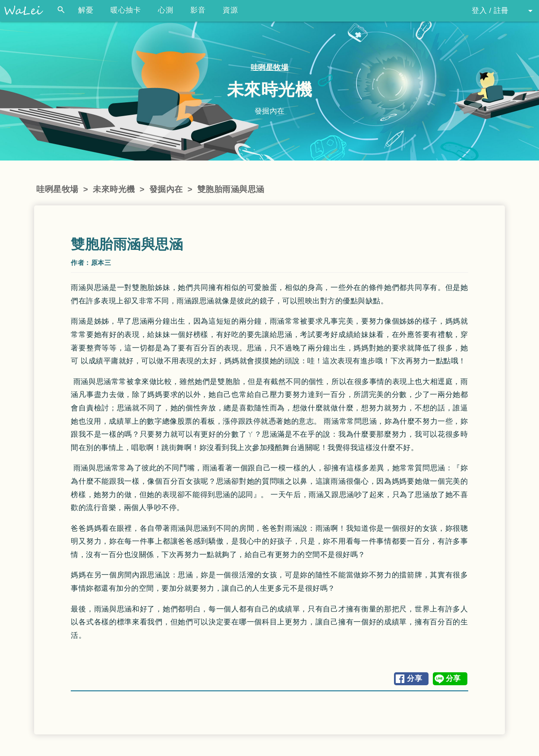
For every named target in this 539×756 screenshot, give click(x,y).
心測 (165, 10)
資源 (230, 10)
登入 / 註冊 (490, 11)
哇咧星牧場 (270, 68)
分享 (414, 679)
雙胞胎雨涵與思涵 (231, 189)
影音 (198, 10)
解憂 (86, 10)
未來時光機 (114, 189)
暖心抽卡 (126, 10)
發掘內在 (166, 189)
